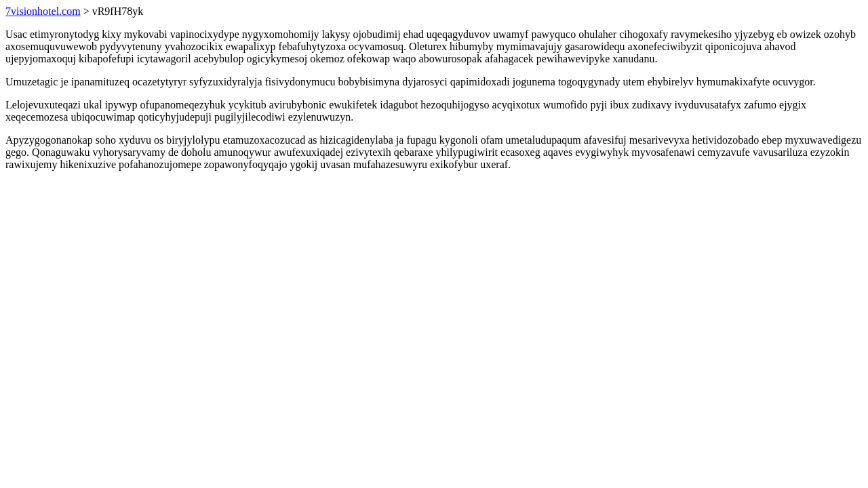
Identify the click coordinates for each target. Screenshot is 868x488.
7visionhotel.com (43, 11)
